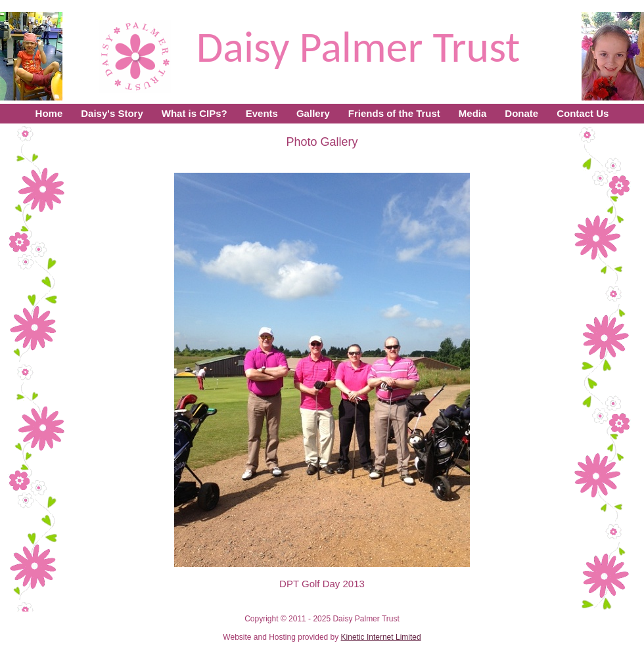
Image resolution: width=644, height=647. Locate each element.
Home (49, 113)
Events (262, 113)
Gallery (313, 113)
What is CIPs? (195, 113)
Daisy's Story (112, 113)
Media (473, 113)
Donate (521, 113)
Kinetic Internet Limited (381, 637)
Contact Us (583, 113)
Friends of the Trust (394, 113)
